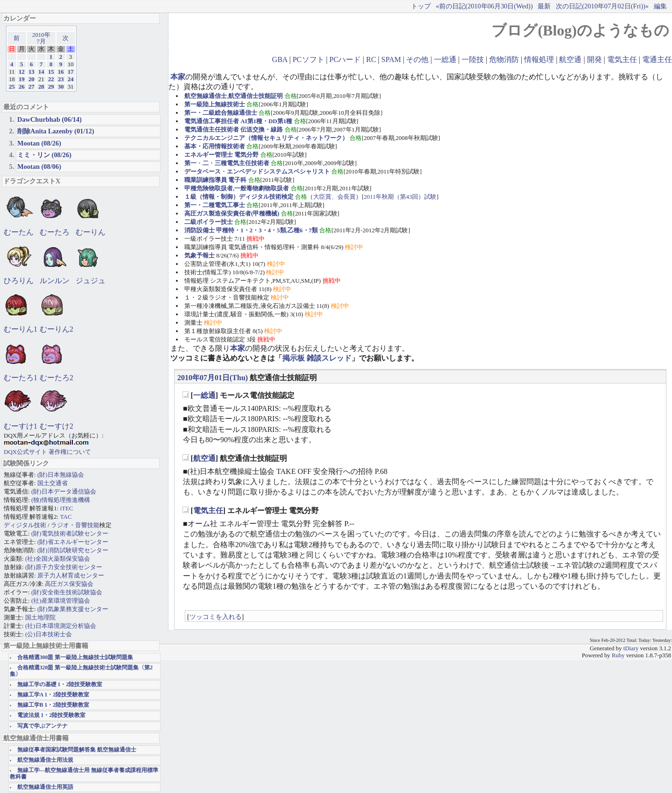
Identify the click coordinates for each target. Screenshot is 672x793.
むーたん (19, 232)
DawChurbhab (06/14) (49, 119)
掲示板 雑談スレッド (317, 358)
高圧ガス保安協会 (69, 584)
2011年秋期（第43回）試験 (400, 197)
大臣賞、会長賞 (334, 197)
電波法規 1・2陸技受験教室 (52, 715)
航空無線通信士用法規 (45, 760)
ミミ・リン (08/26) (44, 155)
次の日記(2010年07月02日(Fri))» (602, 6)
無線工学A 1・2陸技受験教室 (53, 695)
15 (51, 72)
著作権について (70, 452)
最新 (544, 6)
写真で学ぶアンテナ (42, 726)
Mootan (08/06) (39, 167)
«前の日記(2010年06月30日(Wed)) (484, 6)
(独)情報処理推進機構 (61, 500)
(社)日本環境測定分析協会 (61, 626)
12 (22, 72)
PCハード (345, 59)
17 (71, 72)
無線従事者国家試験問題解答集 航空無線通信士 (77, 750)
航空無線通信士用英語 (45, 787)
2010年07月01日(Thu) (213, 378)
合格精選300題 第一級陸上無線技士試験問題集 (75, 657)
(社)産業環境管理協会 (61, 601)
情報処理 (539, 59)
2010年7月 (41, 38)
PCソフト (308, 59)
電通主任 (657, 59)
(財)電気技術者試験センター (70, 533)
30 (61, 87)
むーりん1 (21, 329)
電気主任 (622, 59)
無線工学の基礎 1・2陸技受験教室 (60, 685)
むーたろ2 (56, 378)
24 (71, 79)
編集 (660, 6)
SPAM (391, 59)
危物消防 (504, 59)
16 (61, 72)
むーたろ (55, 232)
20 (31, 79)
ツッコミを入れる (216, 617)
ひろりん (19, 281)
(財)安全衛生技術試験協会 (67, 592)
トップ (421, 6)
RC (371, 59)
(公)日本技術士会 (49, 634)
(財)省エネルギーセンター (73, 542)
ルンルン (55, 281)
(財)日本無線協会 (61, 475)
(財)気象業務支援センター (73, 609)
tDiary (631, 648)
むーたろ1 (21, 378)
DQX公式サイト (26, 452)
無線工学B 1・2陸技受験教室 (53, 705)
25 (12, 87)
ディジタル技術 (25, 525)
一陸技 (473, 59)
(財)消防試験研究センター (73, 550)
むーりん (91, 232)
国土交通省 (52, 483)
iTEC (67, 508)
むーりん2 (56, 329)
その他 (417, 59)
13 (31, 72)
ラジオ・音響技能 (75, 525)
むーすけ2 (56, 426)
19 (22, 79)
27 (31, 87)
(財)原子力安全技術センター (64, 567)
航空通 (570, 59)
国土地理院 (40, 617)
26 (22, 87)
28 (41, 87)
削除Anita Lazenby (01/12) (56, 131)
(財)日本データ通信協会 (64, 491)
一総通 (445, 59)
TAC (66, 517)
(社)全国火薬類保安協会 (58, 559)
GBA (280, 59)
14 (41, 72)
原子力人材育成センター (71, 575)
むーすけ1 (21, 426)
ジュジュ (91, 281)
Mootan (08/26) (39, 143)
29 (51, 87)
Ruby (618, 655)
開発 (595, 59)
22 (51, 79)
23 (61, 79)
